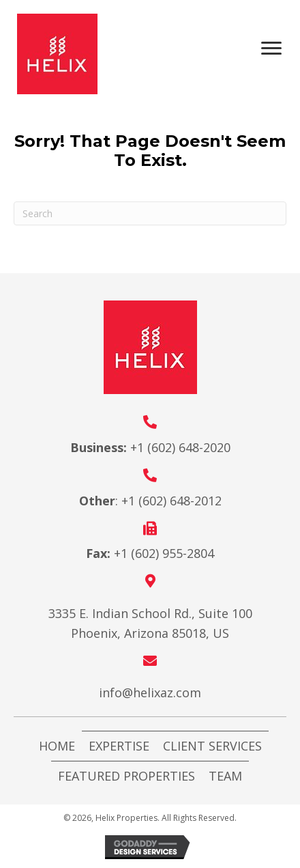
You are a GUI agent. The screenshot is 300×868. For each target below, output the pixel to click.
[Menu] (276, 48)
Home (57, 746)
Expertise (119, 746)
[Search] (150, 213)
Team (225, 776)
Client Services (212, 746)
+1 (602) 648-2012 (171, 501)
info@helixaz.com (150, 692)
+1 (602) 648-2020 (180, 447)
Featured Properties (126, 776)
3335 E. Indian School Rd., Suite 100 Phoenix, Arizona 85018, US (150, 623)
